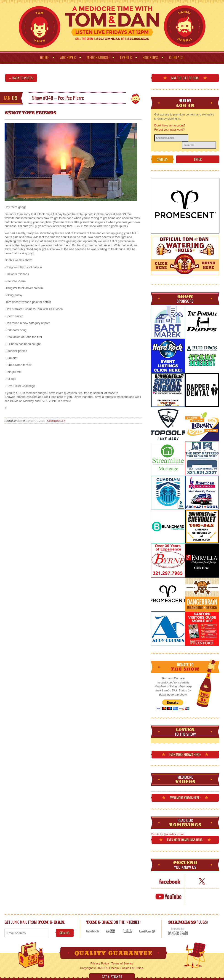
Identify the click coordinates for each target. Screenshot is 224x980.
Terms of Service (122, 963)
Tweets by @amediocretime (167, 834)
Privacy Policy (100, 963)
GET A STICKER (112, 977)
